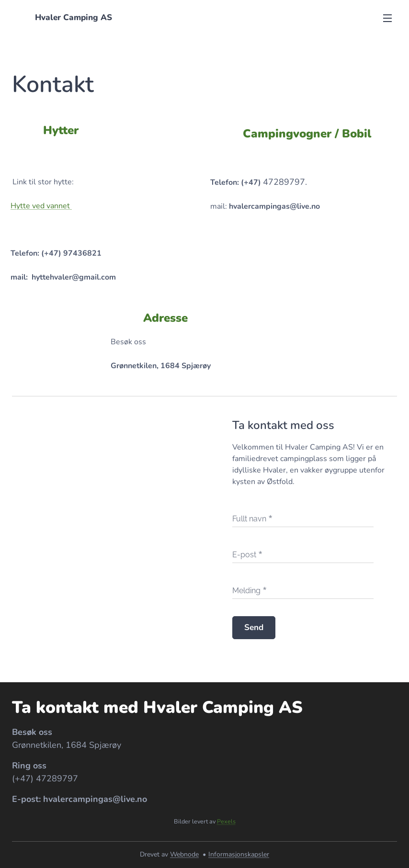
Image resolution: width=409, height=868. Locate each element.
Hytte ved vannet (41, 206)
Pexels (226, 821)
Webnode (184, 854)
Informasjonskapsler (239, 854)
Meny (387, 18)
